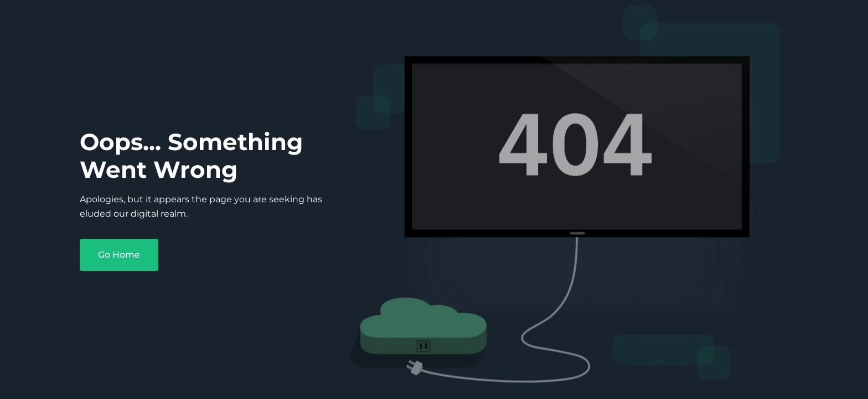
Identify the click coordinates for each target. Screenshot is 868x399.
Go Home (119, 255)
